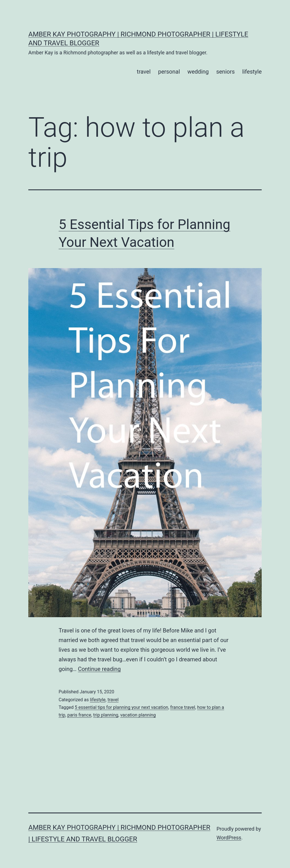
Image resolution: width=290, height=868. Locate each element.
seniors (225, 72)
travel (144, 72)
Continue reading (99, 669)
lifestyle (252, 72)
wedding (198, 72)
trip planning (106, 715)
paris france (79, 715)
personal (169, 72)
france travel (183, 707)
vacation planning (138, 715)
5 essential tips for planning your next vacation (121, 707)
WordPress (229, 838)
